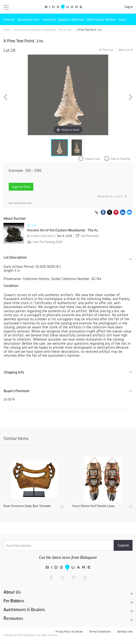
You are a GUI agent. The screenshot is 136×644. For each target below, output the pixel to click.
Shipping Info (14, 372)
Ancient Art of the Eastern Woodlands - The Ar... (64, 230)
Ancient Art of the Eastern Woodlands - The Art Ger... (43, 30)
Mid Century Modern (101, 19)
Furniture (49, 19)
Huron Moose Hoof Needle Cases (93, 506)
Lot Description (15, 257)
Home (7, 30)
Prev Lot (106, 50)
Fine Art (9, 19)
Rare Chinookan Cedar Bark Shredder (27, 506)
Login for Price (21, 187)
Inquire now (92, 159)
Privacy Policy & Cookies (69, 632)
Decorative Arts (28, 19)
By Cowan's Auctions (41, 236)
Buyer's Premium (17, 391)
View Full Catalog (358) (44, 242)
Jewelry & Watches (71, 19)
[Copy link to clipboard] (96, 213)
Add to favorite (120, 159)
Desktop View (125, 632)
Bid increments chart (20, 203)
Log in (129, 7)
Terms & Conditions (100, 632)
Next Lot (125, 50)
